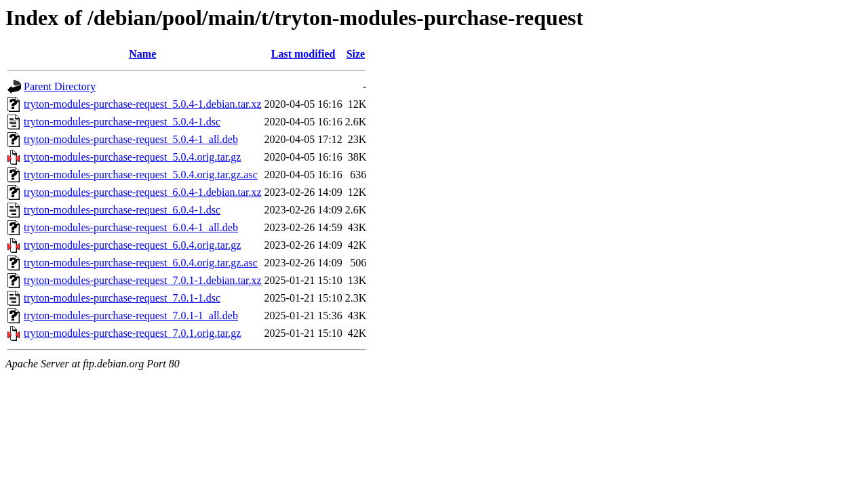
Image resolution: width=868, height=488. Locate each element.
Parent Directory (60, 86)
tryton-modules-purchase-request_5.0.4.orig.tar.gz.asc (141, 175)
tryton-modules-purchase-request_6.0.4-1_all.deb (131, 227)
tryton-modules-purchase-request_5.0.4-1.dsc (122, 122)
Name (142, 54)
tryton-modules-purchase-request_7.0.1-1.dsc (122, 298)
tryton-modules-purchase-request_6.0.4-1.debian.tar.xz (143, 192)
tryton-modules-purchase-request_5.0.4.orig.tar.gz (132, 157)
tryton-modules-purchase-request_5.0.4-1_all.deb (131, 139)
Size (356, 54)
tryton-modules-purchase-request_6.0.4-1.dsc (122, 210)
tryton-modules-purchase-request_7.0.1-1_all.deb (131, 316)
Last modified (303, 54)
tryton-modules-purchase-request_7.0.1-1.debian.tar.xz (143, 280)
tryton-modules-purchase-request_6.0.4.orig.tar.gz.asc (141, 263)
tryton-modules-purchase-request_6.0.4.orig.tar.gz (132, 245)
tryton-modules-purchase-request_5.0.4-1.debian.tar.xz (143, 104)
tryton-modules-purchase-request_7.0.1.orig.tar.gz (132, 333)
